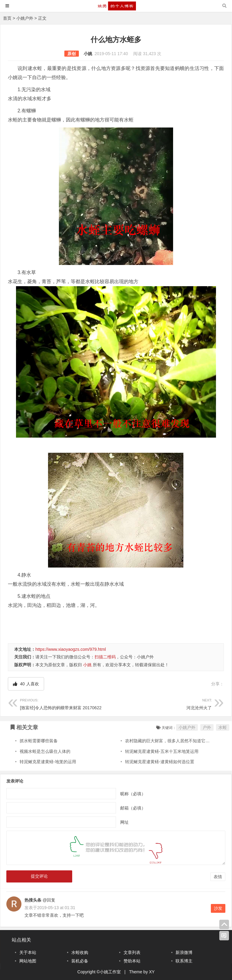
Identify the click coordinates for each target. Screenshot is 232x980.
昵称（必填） (133, 794)
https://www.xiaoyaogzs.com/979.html (71, 649)
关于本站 (28, 952)
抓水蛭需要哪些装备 (39, 741)
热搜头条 (33, 900)
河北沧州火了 (164, 703)
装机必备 (80, 961)
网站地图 (28, 961)
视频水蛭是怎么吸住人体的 (45, 751)
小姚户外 (25, 18)
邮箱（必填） (133, 808)
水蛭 (223, 727)
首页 (7, 18)
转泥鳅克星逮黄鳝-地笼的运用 (48, 762)
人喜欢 (26, 684)
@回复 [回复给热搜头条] (48, 900)
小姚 (88, 54)
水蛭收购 (80, 952)
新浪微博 (184, 952)
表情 (218, 877)
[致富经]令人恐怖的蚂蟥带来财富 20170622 (68, 703)
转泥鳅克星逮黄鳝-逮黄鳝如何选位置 (160, 762)
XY (152, 972)
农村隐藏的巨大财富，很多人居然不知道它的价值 (172, 741)
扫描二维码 (105, 657)
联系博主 (184, 961)
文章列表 (132, 952)
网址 (124, 822)
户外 (207, 727)
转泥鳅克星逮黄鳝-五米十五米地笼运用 (162, 751)
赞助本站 (132, 961)
